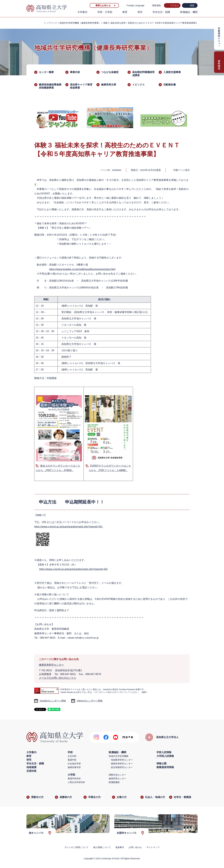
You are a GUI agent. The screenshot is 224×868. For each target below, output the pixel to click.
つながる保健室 (110, 72)
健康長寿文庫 (109, 85)
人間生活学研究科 (76, 782)
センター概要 (46, 72)
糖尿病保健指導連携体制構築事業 (50, 86)
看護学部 (72, 760)
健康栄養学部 (74, 767)
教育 (125, 12)
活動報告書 (170, 85)
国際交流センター (117, 775)
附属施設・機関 (189, 12)
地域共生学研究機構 (119, 756)
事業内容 (75, 72)
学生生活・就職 (161, 12)
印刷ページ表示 (182, 170)
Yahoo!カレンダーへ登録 (90, 701)
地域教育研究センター (122, 760)
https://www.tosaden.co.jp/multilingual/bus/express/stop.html (82, 269)
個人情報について (102, 847)
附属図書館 (114, 782)
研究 (140, 12)
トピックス (138, 85)
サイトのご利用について (77, 847)
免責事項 (120, 847)
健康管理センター (117, 779)
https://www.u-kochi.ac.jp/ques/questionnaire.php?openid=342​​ (73, 569)
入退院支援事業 (172, 72)
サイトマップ (153, 847)
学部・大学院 (105, 12)
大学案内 (82, 12)
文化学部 (72, 756)
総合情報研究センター (122, 767)
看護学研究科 (74, 779)
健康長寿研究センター (51, 665)
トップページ (50, 23)
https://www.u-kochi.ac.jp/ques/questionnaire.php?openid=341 (68, 527)
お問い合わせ (135, 847)
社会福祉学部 (74, 764)
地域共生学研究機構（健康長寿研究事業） (80, 23)
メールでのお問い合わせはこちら (58, 678)
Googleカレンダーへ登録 (53, 701)
